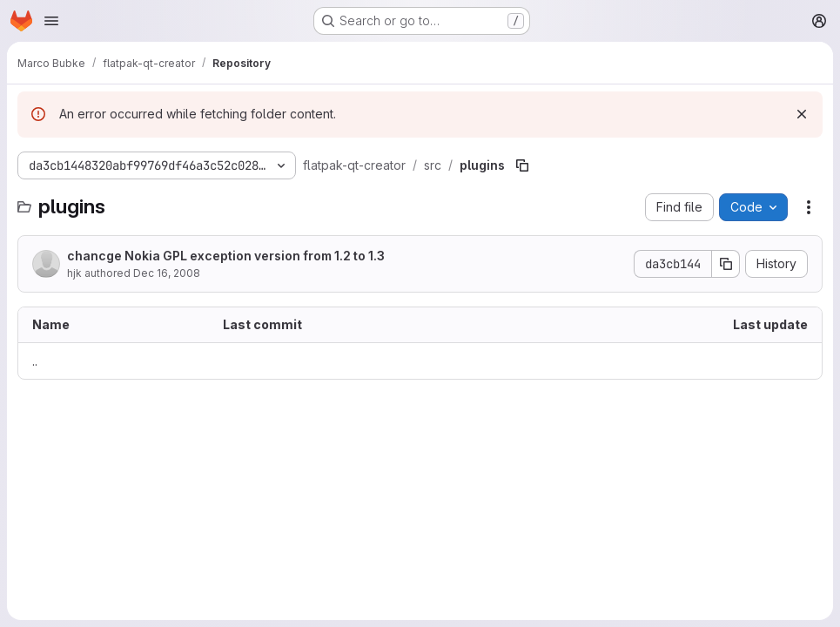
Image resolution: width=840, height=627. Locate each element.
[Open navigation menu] (51, 21)
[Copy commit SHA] (726, 264)
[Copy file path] (522, 165)
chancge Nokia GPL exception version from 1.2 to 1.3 (226, 256)
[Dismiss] (802, 114)
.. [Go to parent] (35, 361)
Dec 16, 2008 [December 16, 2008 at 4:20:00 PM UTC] (167, 273)
